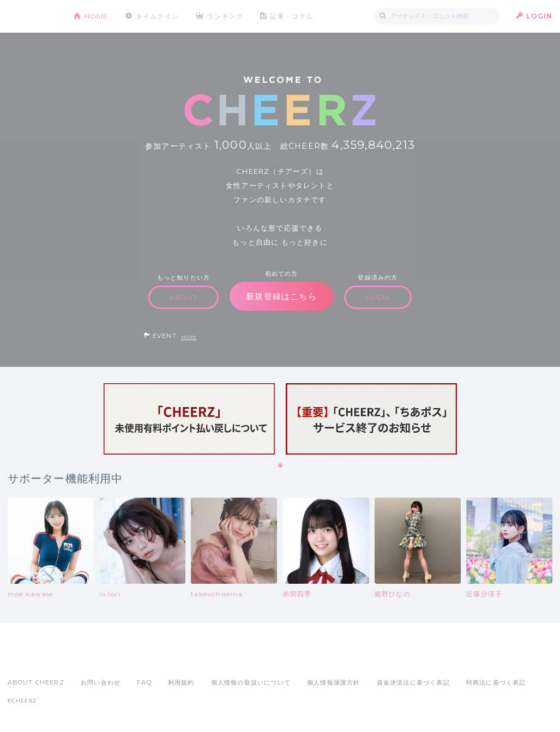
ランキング (226, 16)
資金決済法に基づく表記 (413, 682)
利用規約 (181, 682)
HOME (97, 16)
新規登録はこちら (281, 296)
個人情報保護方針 (334, 682)
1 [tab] (281, 466)
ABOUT (183, 297)
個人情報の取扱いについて (251, 682)
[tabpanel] (189, 419)
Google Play (91, 658)
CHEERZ (32, 17)
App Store (33, 658)
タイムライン (157, 16)
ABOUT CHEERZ (36, 682)
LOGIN (540, 16)
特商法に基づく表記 (496, 682)
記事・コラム (292, 16)
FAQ (144, 682)
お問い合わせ (101, 682)
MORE (189, 337)
